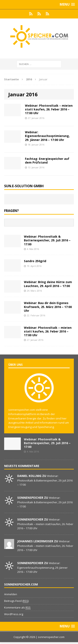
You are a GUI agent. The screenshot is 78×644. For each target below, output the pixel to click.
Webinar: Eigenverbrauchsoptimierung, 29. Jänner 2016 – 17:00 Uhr (47, 136)
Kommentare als (17, 608)
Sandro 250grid (35, 261)
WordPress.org (14, 614)
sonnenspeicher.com (51, 637)
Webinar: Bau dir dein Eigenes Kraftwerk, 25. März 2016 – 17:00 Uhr (48, 307)
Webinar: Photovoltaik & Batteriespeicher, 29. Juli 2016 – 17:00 (47, 240)
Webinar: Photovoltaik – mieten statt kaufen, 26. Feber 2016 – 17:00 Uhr (49, 109)
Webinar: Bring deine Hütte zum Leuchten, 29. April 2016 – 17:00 (48, 284)
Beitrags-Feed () (16, 601)
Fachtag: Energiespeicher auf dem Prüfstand (47, 161)
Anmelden (11, 594)
